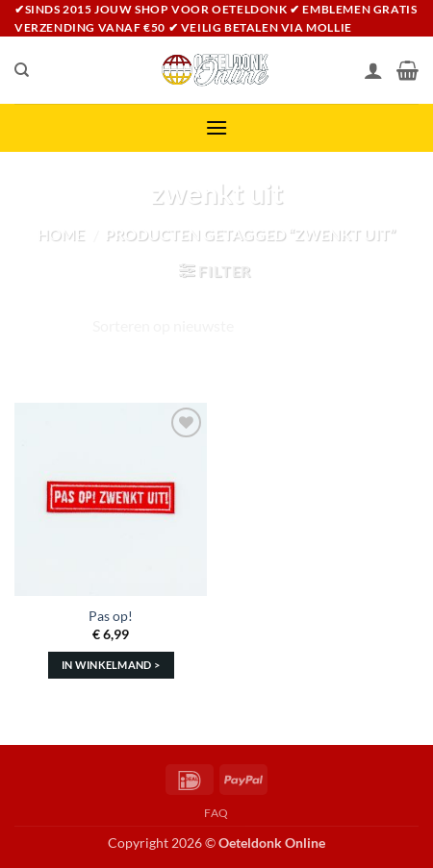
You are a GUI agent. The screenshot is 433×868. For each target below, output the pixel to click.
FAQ (216, 813)
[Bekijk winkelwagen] (408, 70)
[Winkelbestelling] (216, 326)
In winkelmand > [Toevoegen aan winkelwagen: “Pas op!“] (111, 665)
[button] (216, 127)
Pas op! (111, 616)
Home (61, 234)
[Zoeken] (22, 70)
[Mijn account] (373, 70)
